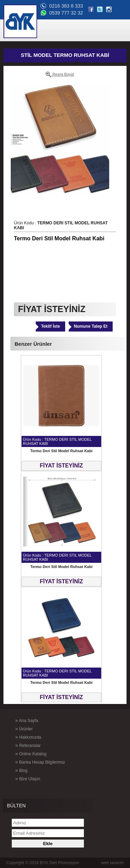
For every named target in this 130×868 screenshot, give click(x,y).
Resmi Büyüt (60, 75)
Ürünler (24, 729)
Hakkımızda (28, 737)
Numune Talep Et (91, 326)
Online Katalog (31, 754)
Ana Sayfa (27, 720)
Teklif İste (50, 326)
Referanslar (28, 745)
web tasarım (112, 863)
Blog (21, 770)
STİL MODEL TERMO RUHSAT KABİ (65, 55)
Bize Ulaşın (28, 779)
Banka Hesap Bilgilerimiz (40, 762)
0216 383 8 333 (66, 6)
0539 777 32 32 (66, 13)
